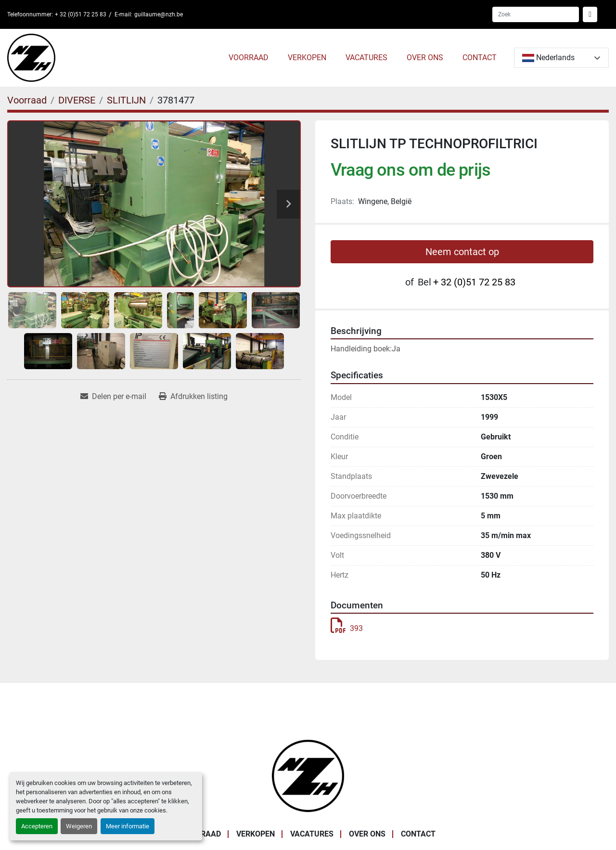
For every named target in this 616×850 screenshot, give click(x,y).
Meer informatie (128, 826)
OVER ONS (425, 58)
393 (347, 628)
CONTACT (480, 58)
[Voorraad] (27, 100)
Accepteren (37, 826)
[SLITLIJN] (126, 100)
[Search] (536, 14)
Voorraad (249, 58)
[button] (249, 58)
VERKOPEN (307, 58)
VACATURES (366, 58)
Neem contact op (462, 252)
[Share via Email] (113, 397)
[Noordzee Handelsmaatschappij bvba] (308, 775)
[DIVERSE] (77, 100)
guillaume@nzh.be (159, 14)
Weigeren (79, 826)
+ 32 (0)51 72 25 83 (81, 14)
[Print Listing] (193, 397)
